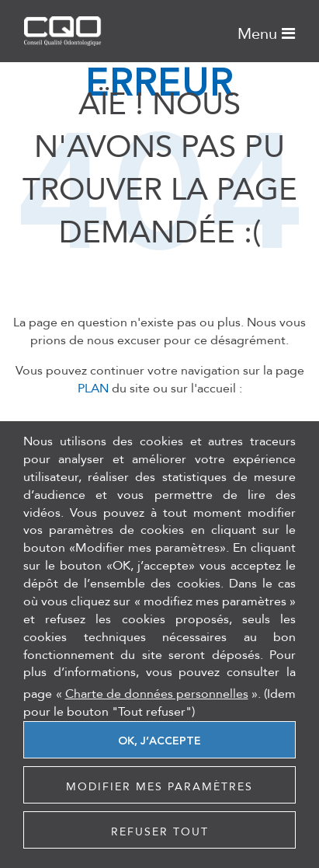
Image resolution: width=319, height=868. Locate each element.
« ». (158, 694)
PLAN (93, 389)
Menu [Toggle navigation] (266, 33)
